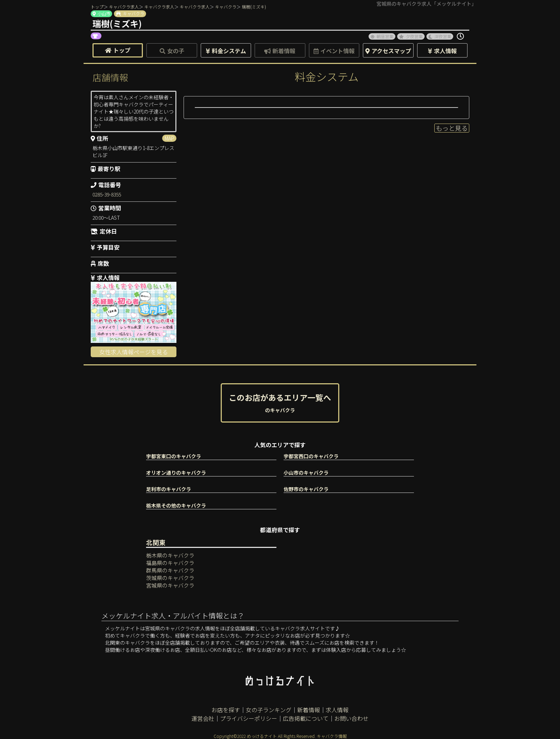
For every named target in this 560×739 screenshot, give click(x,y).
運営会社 (203, 718)
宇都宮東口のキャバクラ (174, 456)
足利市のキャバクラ (169, 489)
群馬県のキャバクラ (170, 570)
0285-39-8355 (107, 194)
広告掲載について (306, 718)
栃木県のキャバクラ (170, 555)
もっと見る (452, 128)
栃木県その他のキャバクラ (176, 505)
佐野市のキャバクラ (306, 489)
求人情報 (337, 710)
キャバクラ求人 (124, 7)
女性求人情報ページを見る (134, 352)
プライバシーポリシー (249, 718)
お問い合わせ (351, 718)
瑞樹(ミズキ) (254, 7)
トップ (97, 7)
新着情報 (309, 710)
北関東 (156, 542)
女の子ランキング (269, 710)
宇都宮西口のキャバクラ (311, 456)
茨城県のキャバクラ (170, 578)
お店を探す (226, 710)
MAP (169, 138)
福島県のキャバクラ (170, 563)
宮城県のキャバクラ (170, 585)
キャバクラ (226, 7)
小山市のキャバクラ (306, 473)
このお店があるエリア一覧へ (280, 403)
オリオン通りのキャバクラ (176, 473)
